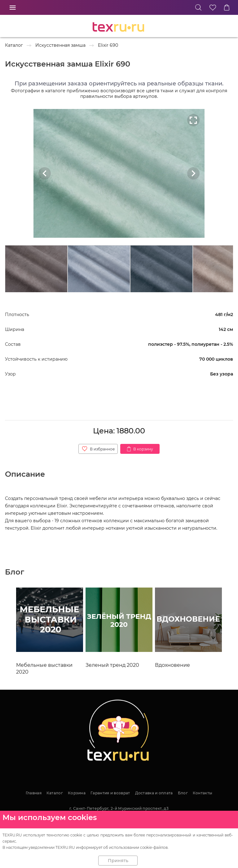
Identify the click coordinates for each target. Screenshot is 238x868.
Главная (34, 793)
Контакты (203, 793)
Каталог (55, 793)
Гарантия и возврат (110, 793)
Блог (183, 793)
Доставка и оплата (154, 793)
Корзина (77, 793)
